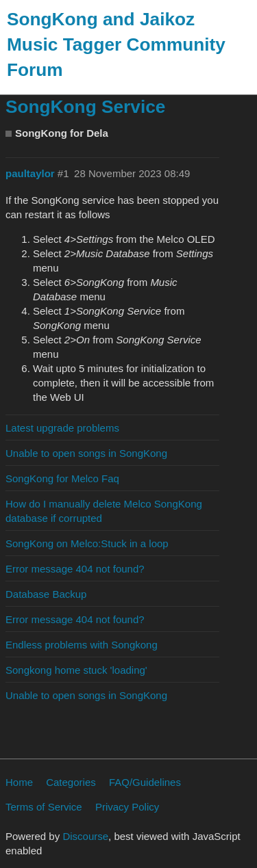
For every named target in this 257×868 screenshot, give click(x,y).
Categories (71, 782)
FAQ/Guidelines (145, 782)
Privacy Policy (127, 807)
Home (19, 782)
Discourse (85, 836)
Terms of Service (44, 807)
